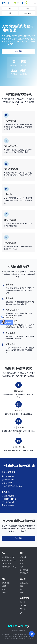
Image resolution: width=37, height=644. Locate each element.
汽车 (22, 560)
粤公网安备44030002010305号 (23, 638)
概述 (10, 9)
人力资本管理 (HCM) (9, 560)
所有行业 (23, 557)
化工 (22, 564)
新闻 (3, 589)
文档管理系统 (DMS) (9, 567)
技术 (10, 13)
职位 (22, 586)
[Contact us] (32, 634)
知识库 (4, 586)
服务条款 (22, 631)
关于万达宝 (24, 583)
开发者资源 (6, 583)
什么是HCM (27, 13)
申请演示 (19, 51)
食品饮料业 (24, 570)
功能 (27, 9)
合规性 (4, 592)
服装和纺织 (24, 573)
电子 (22, 567)
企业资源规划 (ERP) (8, 557)
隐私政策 (15, 631)
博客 (22, 592)
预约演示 (19, 538)
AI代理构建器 (6, 564)
